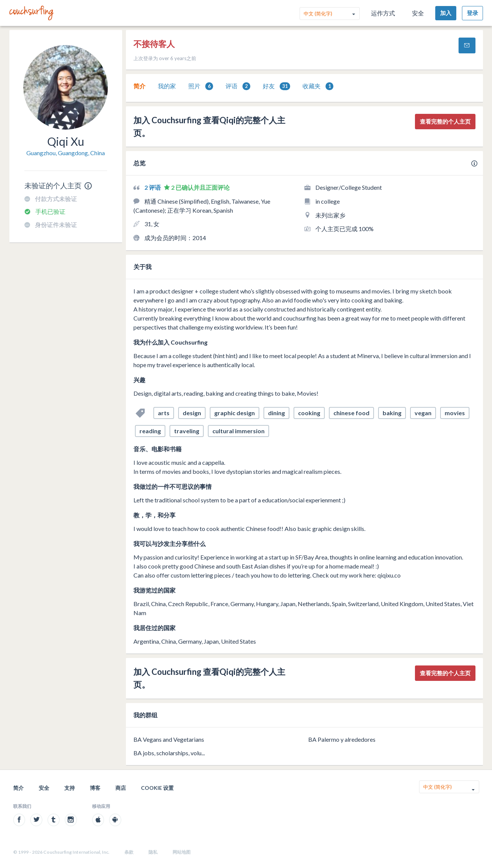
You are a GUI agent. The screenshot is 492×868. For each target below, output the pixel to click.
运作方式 (383, 13)
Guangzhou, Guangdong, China (66, 153)
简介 (139, 86)
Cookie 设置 (157, 788)
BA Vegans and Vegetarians (169, 739)
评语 (238, 86)
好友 (276, 86)
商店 (121, 788)
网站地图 (182, 852)
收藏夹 (318, 86)
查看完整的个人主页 (445, 121)
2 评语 (153, 187)
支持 (70, 788)
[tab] (139, 86)
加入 (446, 13)
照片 (201, 86)
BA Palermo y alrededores (342, 739)
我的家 (167, 86)
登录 (472, 13)
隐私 (153, 852)
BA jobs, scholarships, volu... (169, 753)
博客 (95, 788)
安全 (418, 13)
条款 (129, 852)
